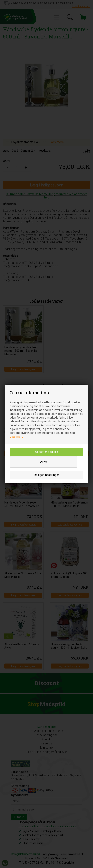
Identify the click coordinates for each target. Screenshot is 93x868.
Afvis (43, 462)
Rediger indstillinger (46, 475)
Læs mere (16, 437)
